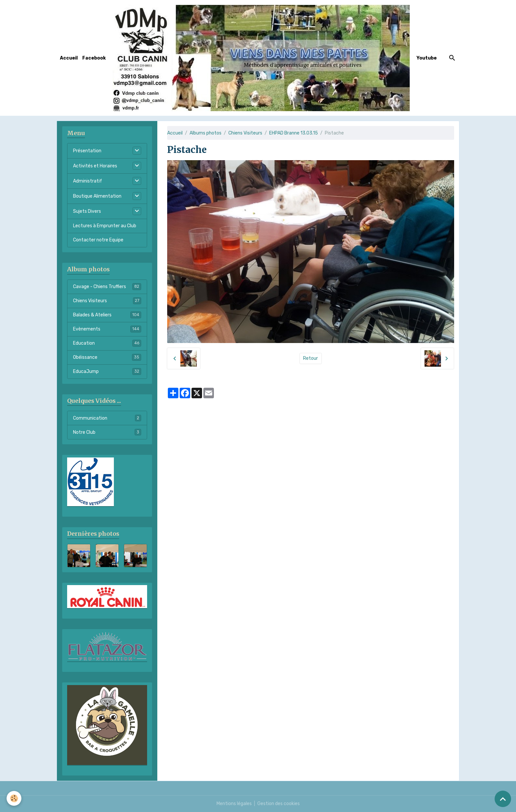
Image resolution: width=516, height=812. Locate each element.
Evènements (107, 329)
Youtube (427, 58)
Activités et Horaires (95, 166)
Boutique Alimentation (97, 196)
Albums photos (206, 133)
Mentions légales (234, 804)
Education (107, 343)
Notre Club (107, 432)
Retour (310, 358)
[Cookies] (14, 798)
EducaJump (107, 371)
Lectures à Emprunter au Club (105, 226)
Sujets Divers (87, 211)
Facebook (94, 58)
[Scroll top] (503, 799)
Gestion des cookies (279, 804)
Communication (107, 418)
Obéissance (107, 357)
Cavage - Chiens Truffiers (107, 286)
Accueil (69, 58)
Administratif (88, 181)
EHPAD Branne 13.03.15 (294, 133)
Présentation (87, 151)
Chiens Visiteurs (245, 133)
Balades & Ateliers (107, 315)
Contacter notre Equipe (98, 240)
